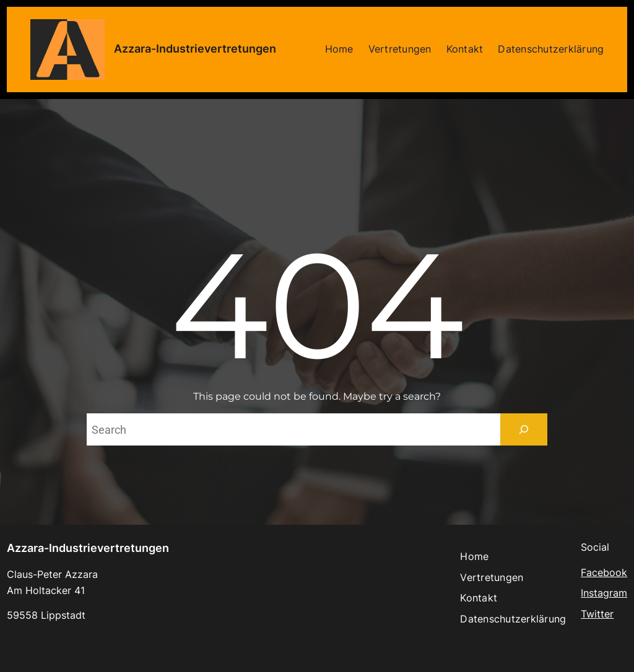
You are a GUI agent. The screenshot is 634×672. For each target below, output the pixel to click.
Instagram (604, 593)
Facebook (604, 572)
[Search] (524, 429)
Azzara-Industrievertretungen (195, 49)
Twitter (597, 614)
